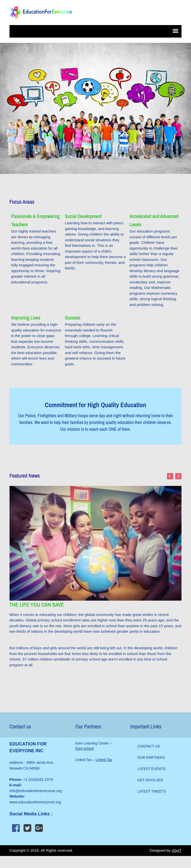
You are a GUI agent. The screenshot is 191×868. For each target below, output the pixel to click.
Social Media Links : (31, 814)
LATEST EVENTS (151, 769)
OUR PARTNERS (151, 757)
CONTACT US (149, 746)
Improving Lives (26, 318)
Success (73, 318)
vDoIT (176, 850)
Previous (170, 476)
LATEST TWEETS (152, 791)
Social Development (83, 216)
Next (178, 476)
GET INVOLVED (150, 780)
